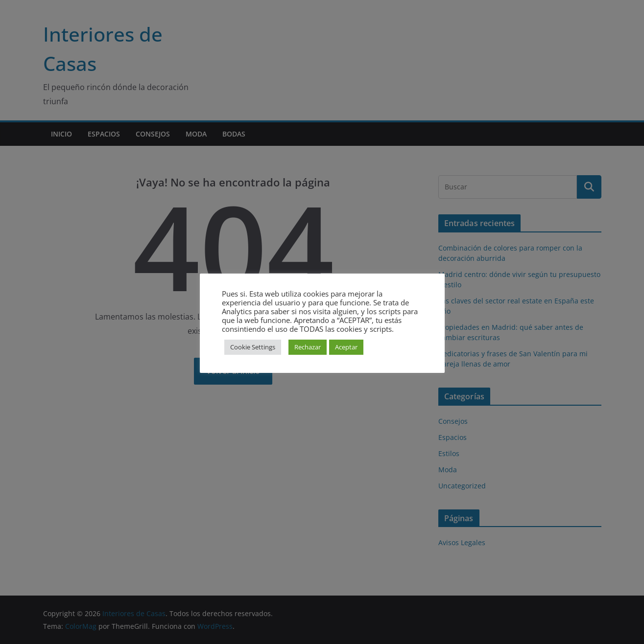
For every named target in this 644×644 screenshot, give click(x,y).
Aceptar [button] (346, 347)
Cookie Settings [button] (253, 347)
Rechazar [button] (308, 347)
